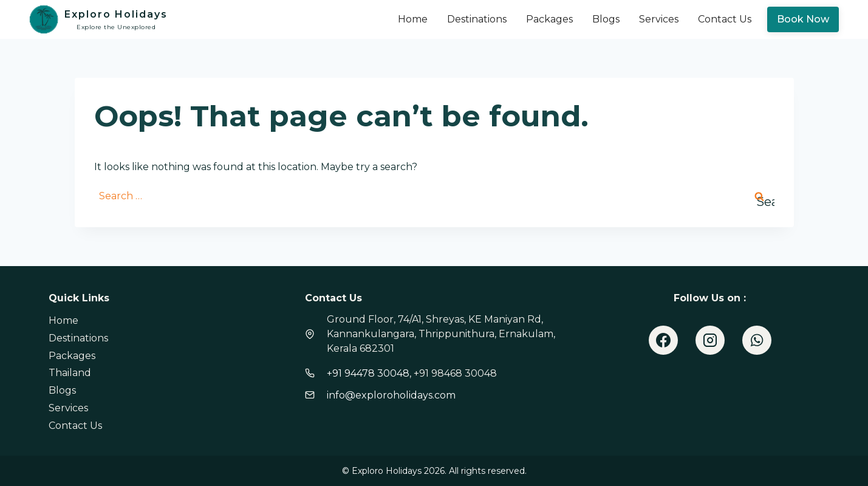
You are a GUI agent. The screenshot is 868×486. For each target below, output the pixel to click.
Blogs (606, 19)
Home (413, 19)
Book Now (803, 19)
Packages (549, 19)
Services (659, 19)
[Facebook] (663, 340)
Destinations (477, 19)
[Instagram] (710, 340)
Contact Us (725, 19)
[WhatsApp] (757, 340)
